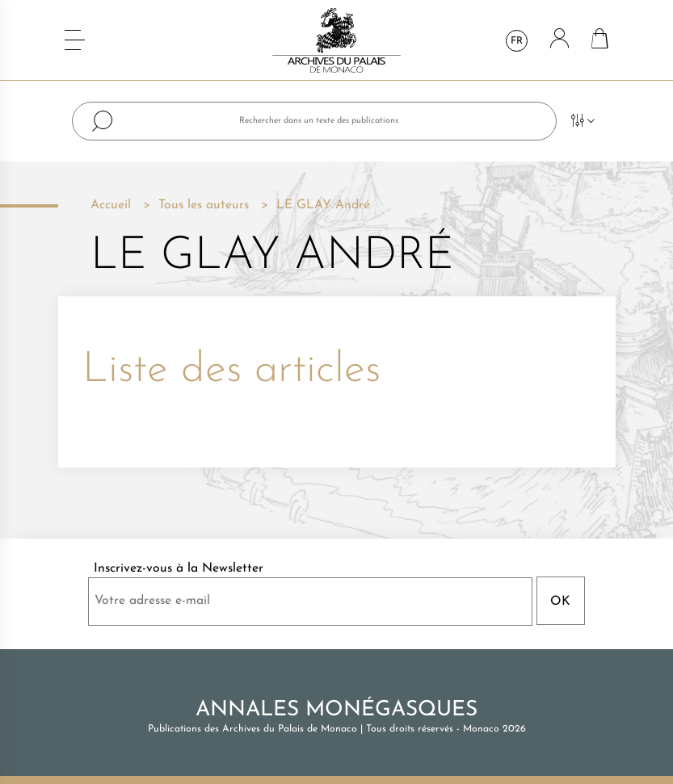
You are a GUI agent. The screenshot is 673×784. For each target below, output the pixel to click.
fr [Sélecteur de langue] (517, 41)
